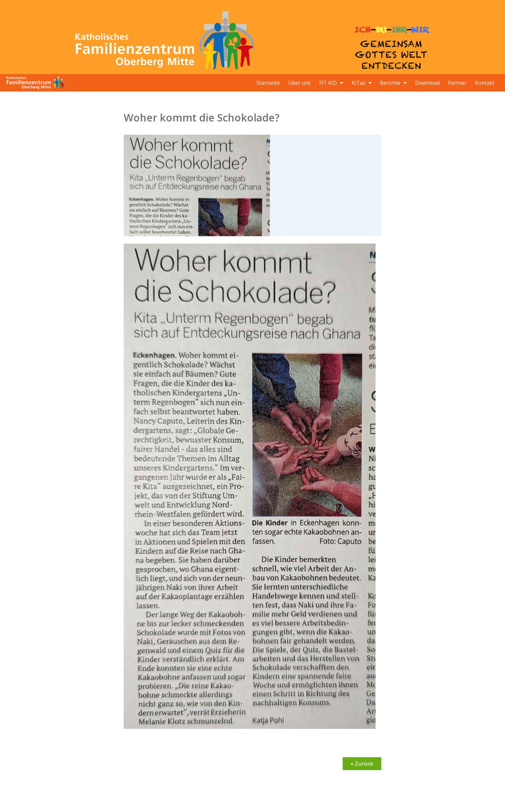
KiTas (362, 83)
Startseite (268, 83)
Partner (457, 83)
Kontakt (485, 83)
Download (427, 83)
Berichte (393, 83)
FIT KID (331, 83)
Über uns (300, 83)
